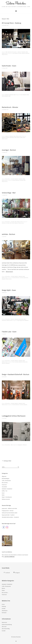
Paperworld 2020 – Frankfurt (8, 515)
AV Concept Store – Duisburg (11, 23)
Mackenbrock (12, 137)
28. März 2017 (4, 293)
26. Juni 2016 (4, 377)
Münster (18, 137)
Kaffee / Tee (5, 491)
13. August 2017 (5, 152)
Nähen (3, 96)
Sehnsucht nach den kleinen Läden (10, 513)
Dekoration (17, 180)
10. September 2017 (5, 110)
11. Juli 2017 (4, 237)
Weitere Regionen (15, 223)
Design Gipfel (20, 320)
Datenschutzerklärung (7, 625)
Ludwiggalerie (20, 445)
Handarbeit (25, 95)
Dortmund (4, 613)
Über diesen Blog (6, 629)
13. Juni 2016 (4, 418)
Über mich (4, 627)
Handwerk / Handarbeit (22, 52)
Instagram (17, 573)
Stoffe (9, 96)
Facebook (8, 573)
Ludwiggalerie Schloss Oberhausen (14, 416)
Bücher (3, 588)
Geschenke (20, 53)
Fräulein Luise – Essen (9, 332)
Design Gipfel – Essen (9, 290)
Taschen (24, 137)
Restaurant (27, 53)
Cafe (13, 53)
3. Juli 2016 (4, 334)
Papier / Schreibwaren (7, 497)
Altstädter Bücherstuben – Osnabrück (10, 517)
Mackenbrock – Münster (10, 107)
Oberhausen (25, 445)
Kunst (20, 319)
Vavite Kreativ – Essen (9, 66)
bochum (14, 180)
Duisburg (16, 53)
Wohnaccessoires (5, 53)
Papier (3, 590)
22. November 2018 (5, 25)
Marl (11, 223)
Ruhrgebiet (6, 96)
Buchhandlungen (6, 478)
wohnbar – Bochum (8, 234)
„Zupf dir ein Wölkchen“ (9, 557)
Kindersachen (26, 278)
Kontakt (4, 631)
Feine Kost (4, 485)
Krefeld (4, 609)
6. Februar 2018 (5, 68)
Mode (27, 52)
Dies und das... (15, 52)
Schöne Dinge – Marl (9, 193)
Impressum (4, 622)
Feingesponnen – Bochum (8, 511)
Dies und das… (5, 483)
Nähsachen (4, 363)
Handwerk (24, 53)
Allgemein (4, 476)
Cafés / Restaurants (9, 52)
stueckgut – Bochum (9, 150)
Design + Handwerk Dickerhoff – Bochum (16, 374)
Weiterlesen (9, 272)
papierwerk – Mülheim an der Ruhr (9, 508)
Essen (21, 95)
